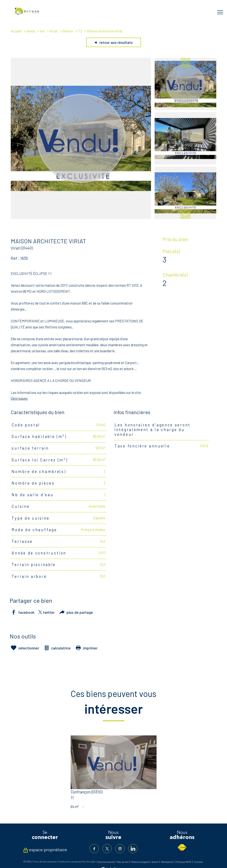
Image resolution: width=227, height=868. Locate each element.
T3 (80, 31)
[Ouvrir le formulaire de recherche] (206, 12)
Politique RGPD (183, 862)
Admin (155, 862)
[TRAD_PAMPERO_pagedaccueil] (27, 14)
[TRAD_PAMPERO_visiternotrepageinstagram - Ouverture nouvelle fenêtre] (120, 849)
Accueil (16, 31)
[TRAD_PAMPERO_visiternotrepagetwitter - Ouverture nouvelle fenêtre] (107, 849)
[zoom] (81, 217)
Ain (42, 31)
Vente (31, 31)
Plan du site (123, 862)
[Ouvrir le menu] (220, 12)
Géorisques (19, 404)
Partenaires (167, 862)
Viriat (54, 31)
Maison (68, 31)
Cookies (198, 862)
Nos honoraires (106, 862)
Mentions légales (140, 862)
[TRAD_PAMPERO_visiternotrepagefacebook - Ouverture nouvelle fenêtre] (93, 849)
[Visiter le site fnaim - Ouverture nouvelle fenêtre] (182, 847)
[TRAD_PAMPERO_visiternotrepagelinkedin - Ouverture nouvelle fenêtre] (134, 849)
